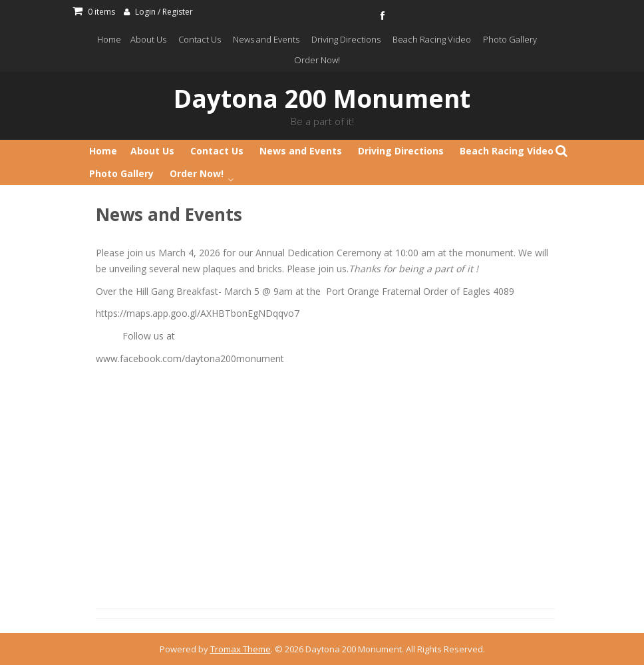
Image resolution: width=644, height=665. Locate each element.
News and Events (266, 39)
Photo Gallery (510, 39)
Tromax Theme (241, 649)
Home (109, 39)
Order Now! (317, 60)
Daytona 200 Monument (322, 98)
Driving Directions (346, 39)
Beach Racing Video (432, 39)
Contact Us (200, 39)
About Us (148, 39)
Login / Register (164, 12)
